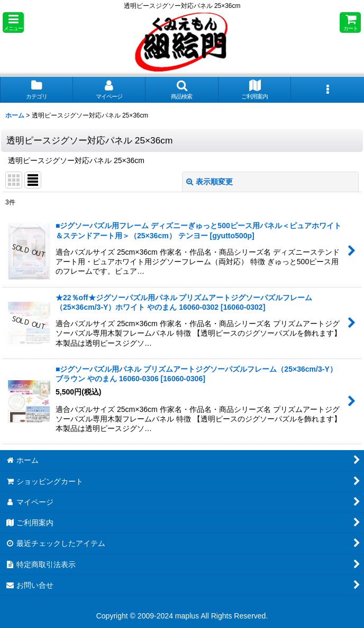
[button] (13, 23)
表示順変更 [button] (210, 182)
